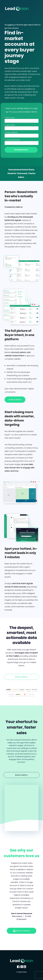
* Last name (10, 125)
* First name (10, 118)
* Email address (11, 132)
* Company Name (12, 140)
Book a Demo (15, 400)
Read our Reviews (21, 931)
